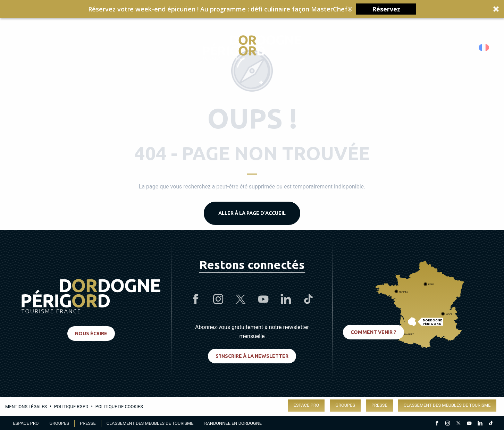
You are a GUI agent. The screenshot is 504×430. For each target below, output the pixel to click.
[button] (252, 9)
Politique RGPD (71, 407)
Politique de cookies (119, 407)
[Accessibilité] (418, 48)
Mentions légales (26, 407)
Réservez (386, 9)
